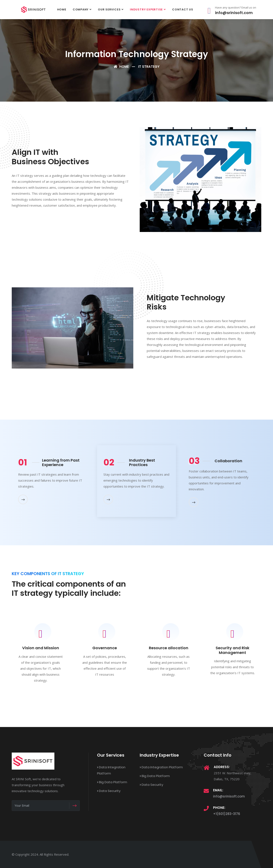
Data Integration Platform (161, 767)
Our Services (109, 9)
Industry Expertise (146, 9)
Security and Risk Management (232, 650)
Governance (105, 648)
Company (81, 9)
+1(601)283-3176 (227, 814)
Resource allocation (169, 648)
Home (62, 9)
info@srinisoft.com (229, 796)
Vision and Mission (41, 648)
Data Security (109, 791)
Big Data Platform (112, 782)
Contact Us (183, 9)
